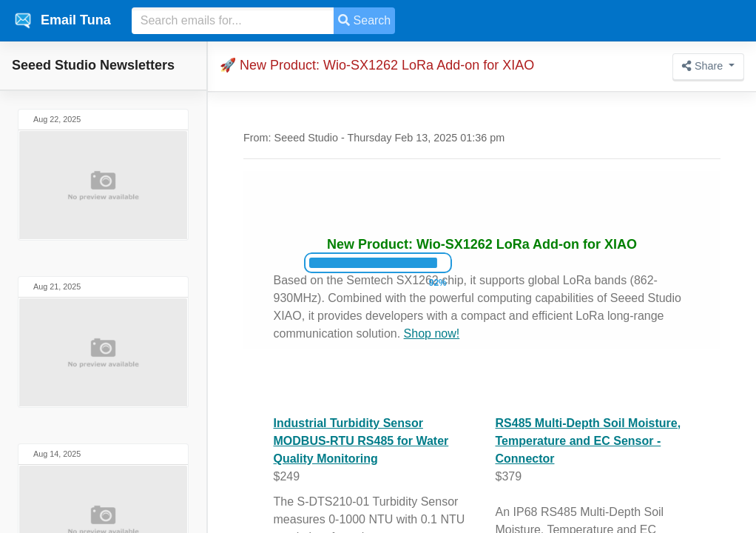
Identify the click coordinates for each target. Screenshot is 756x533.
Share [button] (704, 66)
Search (364, 20)
